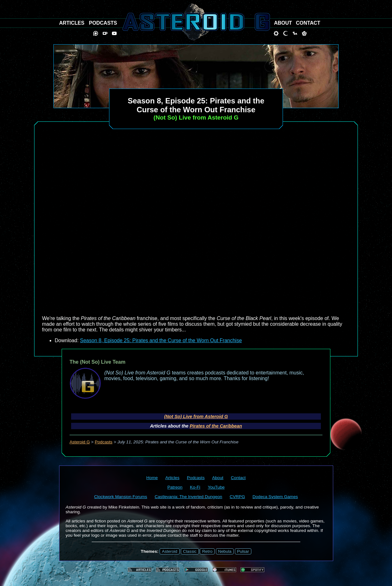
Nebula (225, 551)
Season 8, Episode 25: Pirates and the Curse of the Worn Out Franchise (161, 340)
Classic (190, 551)
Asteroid (170, 551)
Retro (207, 551)
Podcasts (104, 442)
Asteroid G (80, 442)
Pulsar (243, 551)
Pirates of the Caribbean (216, 426)
